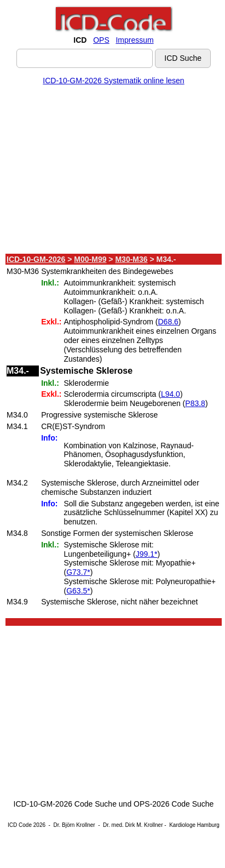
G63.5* (78, 591)
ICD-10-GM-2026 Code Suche (65, 804)
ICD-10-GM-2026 (36, 259)
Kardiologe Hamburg (194, 825)
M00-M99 (90, 259)
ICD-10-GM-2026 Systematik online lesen (113, 81)
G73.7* (78, 572)
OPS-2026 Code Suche (174, 804)
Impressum (134, 40)
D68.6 (168, 322)
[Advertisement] (111, 172)
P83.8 (195, 403)
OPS (101, 40)
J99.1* (147, 554)
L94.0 (171, 394)
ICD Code (20, 825)
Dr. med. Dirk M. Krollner (133, 825)
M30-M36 (131, 259)
